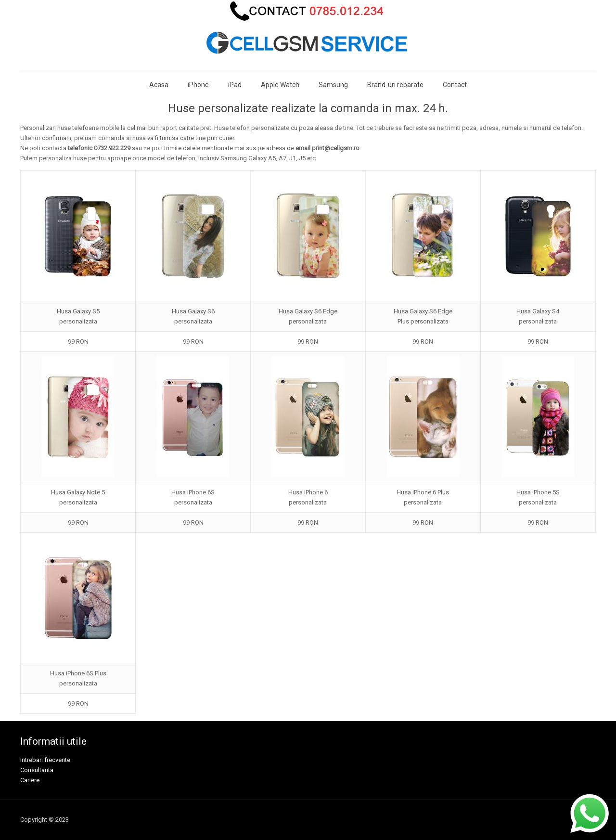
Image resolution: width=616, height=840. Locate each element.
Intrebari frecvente (45, 760)
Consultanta (37, 770)
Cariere (30, 780)
